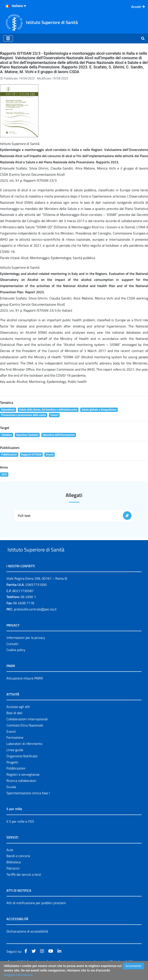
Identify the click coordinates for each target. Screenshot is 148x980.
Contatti (12, 654)
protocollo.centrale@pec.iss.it (35, 619)
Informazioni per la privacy (26, 647)
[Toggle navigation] (8, 38)
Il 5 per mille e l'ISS (20, 831)
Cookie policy (16, 660)
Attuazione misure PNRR (25, 688)
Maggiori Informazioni (18, 975)
